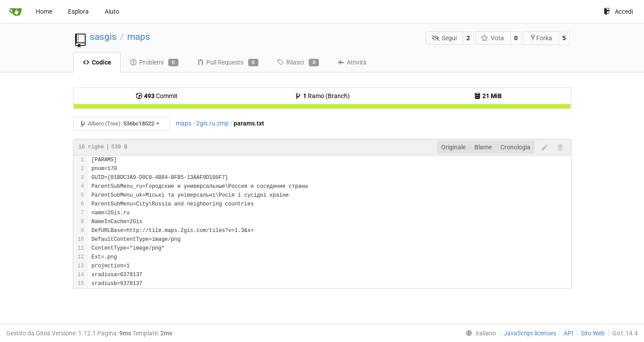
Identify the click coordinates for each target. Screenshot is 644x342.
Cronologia (515, 147)
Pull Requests (228, 63)
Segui (444, 38)
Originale (453, 147)
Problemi (154, 63)
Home (44, 11)
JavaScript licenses (530, 333)
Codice (97, 62)
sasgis (103, 37)
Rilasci (298, 63)
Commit (157, 96)
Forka (541, 38)
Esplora (78, 11)
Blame (483, 147)
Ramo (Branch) (322, 96)
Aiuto (112, 11)
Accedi (618, 11)
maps (139, 37)
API (568, 333)
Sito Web (593, 333)
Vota (493, 38)
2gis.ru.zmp (212, 123)
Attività (352, 62)
